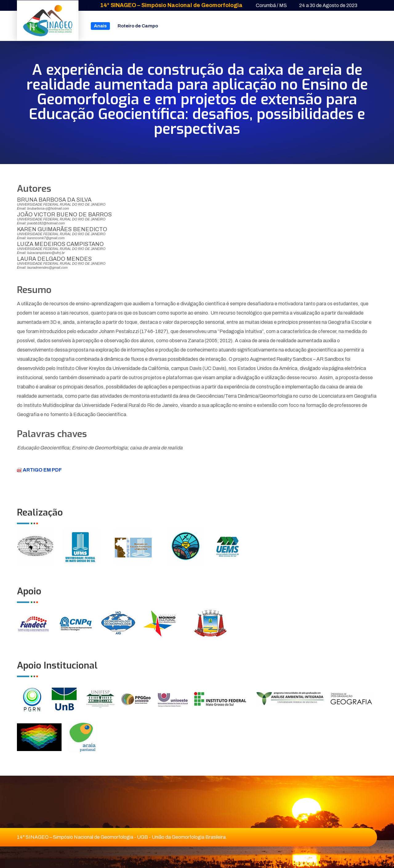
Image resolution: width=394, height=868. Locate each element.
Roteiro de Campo (138, 26)
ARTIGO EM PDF (39, 470)
